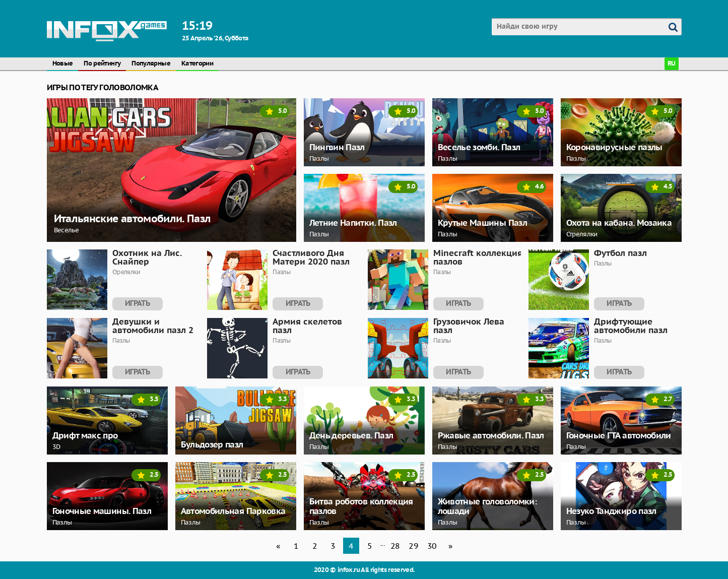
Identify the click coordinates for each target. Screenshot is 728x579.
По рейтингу (102, 64)
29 (413, 546)
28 (395, 546)
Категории (197, 64)
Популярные (151, 64)
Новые (63, 64)
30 (432, 546)
